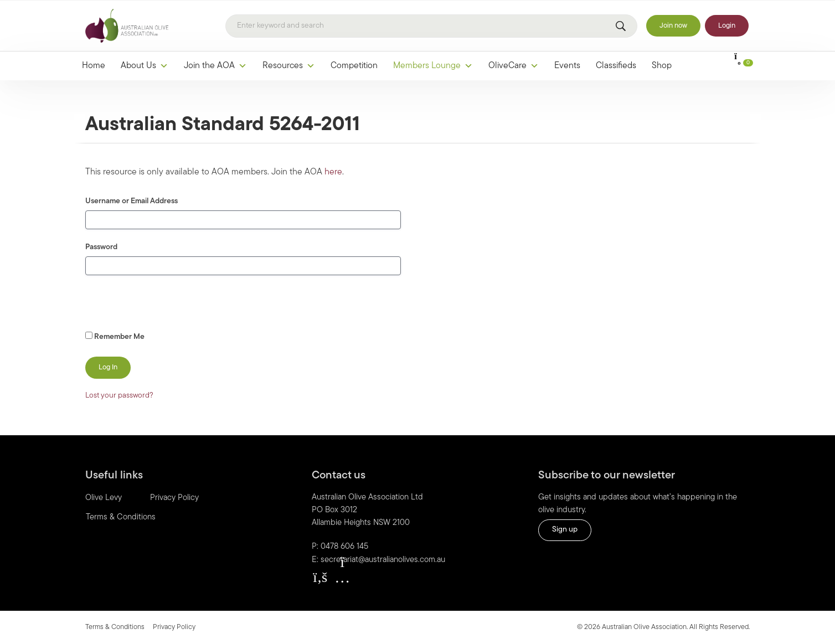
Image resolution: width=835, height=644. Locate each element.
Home (94, 66)
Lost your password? (119, 396)
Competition (354, 66)
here (333, 172)
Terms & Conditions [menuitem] (121, 517)
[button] (320, 578)
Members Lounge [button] (433, 66)
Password (101, 247)
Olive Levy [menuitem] (104, 498)
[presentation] (161, 306)
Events (567, 66)
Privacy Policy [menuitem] (174, 498)
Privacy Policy (174, 627)
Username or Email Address (132, 201)
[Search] (431, 26)
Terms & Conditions (115, 627)
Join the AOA (215, 66)
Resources (289, 66)
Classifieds (616, 66)
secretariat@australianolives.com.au (383, 560)
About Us (145, 66)
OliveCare (514, 66)
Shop (662, 66)
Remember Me (115, 336)
